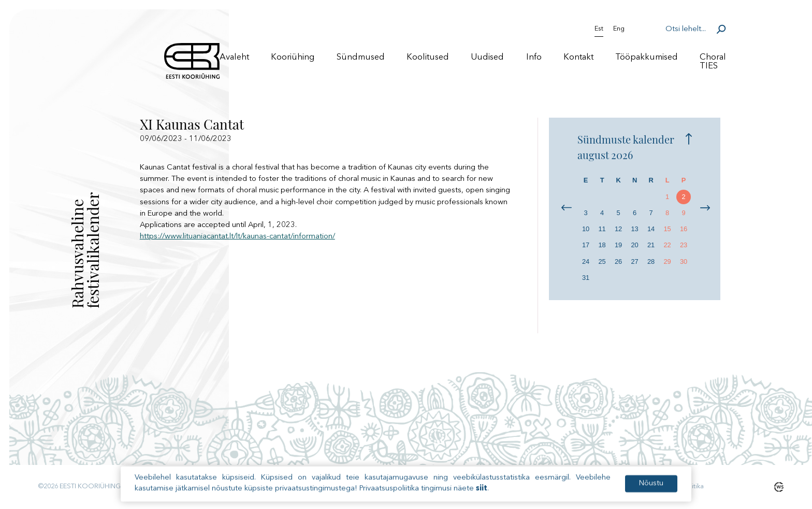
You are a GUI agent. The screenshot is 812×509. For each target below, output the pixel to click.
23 (684, 245)
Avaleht (234, 57)
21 (651, 245)
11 (602, 229)
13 (634, 229)
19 (618, 245)
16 (684, 229)
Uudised (487, 57)
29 (667, 261)
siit (482, 496)
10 (586, 229)
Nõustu (651, 491)
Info (534, 57)
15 (667, 229)
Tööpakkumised (647, 57)
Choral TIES (713, 62)
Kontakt (578, 57)
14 (651, 229)
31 (586, 278)
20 (634, 245)
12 (618, 229)
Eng (619, 29)
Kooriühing (293, 57)
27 (634, 261)
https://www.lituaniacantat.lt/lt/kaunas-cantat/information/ (237, 237)
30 (684, 261)
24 (586, 261)
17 (586, 245)
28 (651, 261)
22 (667, 245)
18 (602, 245)
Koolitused (428, 57)
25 (602, 261)
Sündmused (361, 57)
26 (618, 261)
